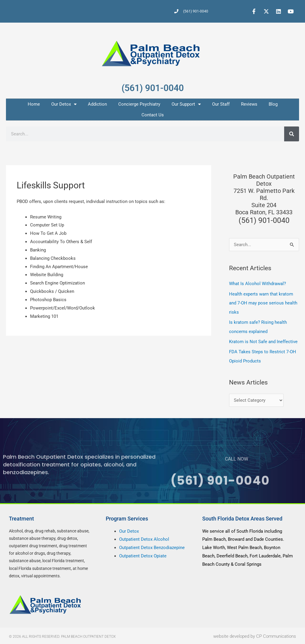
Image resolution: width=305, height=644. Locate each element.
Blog (273, 104)
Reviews (249, 104)
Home (34, 104)
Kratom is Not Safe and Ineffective (263, 341)
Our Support (186, 104)
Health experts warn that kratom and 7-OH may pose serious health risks (263, 303)
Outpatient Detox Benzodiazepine (152, 546)
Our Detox (64, 104)
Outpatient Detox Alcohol (144, 538)
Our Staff (221, 104)
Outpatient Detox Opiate (143, 554)
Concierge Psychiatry (139, 104)
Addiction (97, 104)
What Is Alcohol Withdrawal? (257, 284)
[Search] (292, 134)
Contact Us (153, 115)
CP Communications (276, 635)
